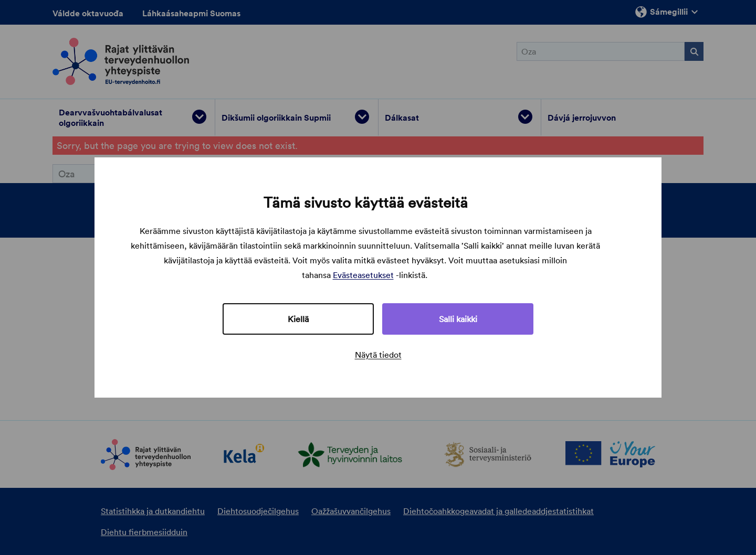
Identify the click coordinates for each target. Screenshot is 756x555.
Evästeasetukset (363, 275)
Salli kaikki (458, 319)
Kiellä (298, 319)
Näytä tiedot (378, 355)
